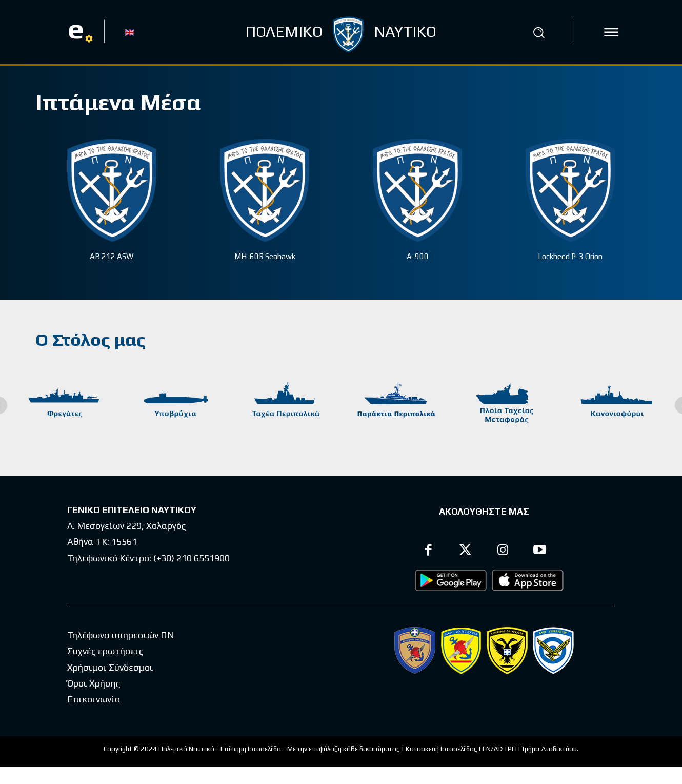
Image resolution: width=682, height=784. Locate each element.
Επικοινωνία (94, 699)
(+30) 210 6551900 (192, 558)
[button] (539, 32)
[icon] (611, 32)
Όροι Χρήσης (94, 683)
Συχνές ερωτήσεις (105, 651)
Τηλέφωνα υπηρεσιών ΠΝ (121, 635)
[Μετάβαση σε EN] (130, 32)
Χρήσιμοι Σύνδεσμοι (110, 667)
